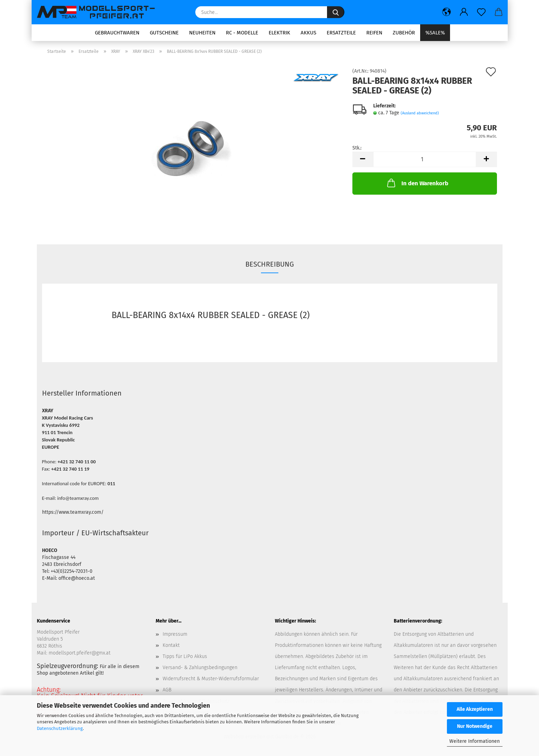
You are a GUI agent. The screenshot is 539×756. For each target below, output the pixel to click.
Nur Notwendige (475, 726)
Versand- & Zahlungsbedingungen (200, 668)
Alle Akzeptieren (475, 709)
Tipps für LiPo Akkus (185, 656)
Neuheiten (202, 33)
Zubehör (404, 33)
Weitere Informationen (475, 741)
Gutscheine (164, 33)
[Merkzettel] (481, 12)
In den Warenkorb (417, 183)
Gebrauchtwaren (117, 33)
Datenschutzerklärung (60, 728)
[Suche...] (336, 12)
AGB (167, 690)
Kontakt (171, 645)
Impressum (175, 634)
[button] (447, 12)
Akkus (308, 33)
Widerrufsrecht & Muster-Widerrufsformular (211, 679)
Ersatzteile (341, 33)
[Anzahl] (425, 159)
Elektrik (279, 33)
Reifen (374, 33)
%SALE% (435, 33)
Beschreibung (270, 264)
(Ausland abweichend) (420, 113)
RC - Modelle (242, 33)
